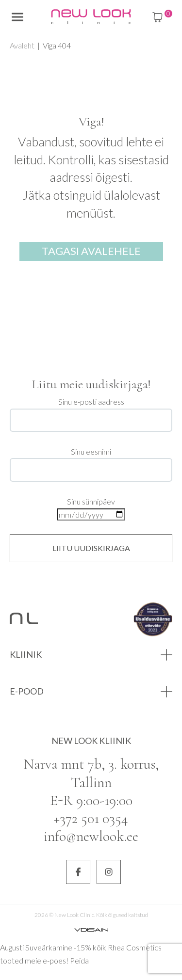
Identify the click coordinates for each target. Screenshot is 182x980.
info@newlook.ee (91, 836)
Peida (79, 960)
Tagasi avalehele (91, 251)
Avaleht (22, 45)
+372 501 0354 (91, 818)
